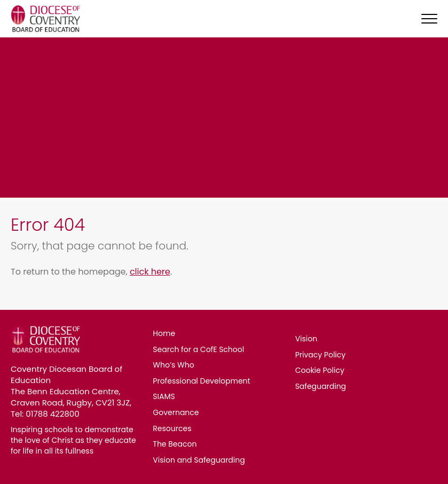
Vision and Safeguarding (199, 460)
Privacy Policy (321, 355)
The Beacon (175, 444)
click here (150, 272)
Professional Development (201, 381)
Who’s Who (173, 365)
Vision (306, 339)
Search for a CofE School (198, 349)
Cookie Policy (320, 370)
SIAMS (164, 396)
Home (164, 333)
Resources (172, 428)
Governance (176, 412)
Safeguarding (321, 386)
